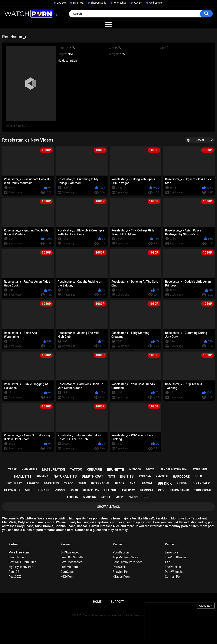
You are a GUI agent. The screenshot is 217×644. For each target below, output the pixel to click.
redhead (33, 483)
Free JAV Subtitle (72, 557)
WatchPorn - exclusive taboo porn (104, 616)
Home (97, 602)
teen (82, 483)
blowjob (12, 490)
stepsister (200, 470)
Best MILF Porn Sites (22, 562)
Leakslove (171, 552)
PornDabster (121, 552)
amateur (162, 477)
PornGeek (119, 567)
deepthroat (93, 476)
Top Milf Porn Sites (125, 557)
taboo (69, 483)
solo (198, 476)
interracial (101, 483)
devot (150, 470)
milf (29, 490)
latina (106, 497)
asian (74, 490)
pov (161, 490)
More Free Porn (19, 552)
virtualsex (14, 483)
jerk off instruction (173, 470)
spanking (89, 497)
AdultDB (14, 572)
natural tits (65, 476)
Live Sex (61, 3)
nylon (133, 497)
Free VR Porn (69, 567)
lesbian (73, 497)
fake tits (52, 483)
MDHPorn (67, 577)
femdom (147, 490)
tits (112, 477)
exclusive (129, 490)
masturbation (54, 470)
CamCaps (67, 572)
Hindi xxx (78, 3)
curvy (120, 497)
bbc (146, 497)
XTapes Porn (121, 577)
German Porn (174, 577)
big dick (165, 483)
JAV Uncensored (72, 562)
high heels (29, 469)
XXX (168, 562)
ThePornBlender (175, 557)
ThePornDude (98, 3)
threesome (203, 490)
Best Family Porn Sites (128, 562)
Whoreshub (120, 3)
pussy (60, 490)
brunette (115, 470)
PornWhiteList (174, 572)
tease (12, 469)
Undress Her (156, 3)
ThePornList (173, 567)
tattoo (76, 470)
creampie (95, 470)
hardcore (181, 477)
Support (117, 602)
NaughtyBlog (17, 557)
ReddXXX (15, 577)
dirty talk (201, 483)
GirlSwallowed (70, 552)
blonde (111, 490)
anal (133, 483)
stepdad (145, 476)
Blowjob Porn (122, 572)
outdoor (135, 470)
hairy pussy (91, 490)
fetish (182, 483)
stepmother (179, 490)
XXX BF (138, 3)
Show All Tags (108, 507)
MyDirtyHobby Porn (21, 567)
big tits (127, 476)
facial (147, 483)
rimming (42, 476)
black (120, 483)
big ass (43, 490)
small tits (22, 477)
